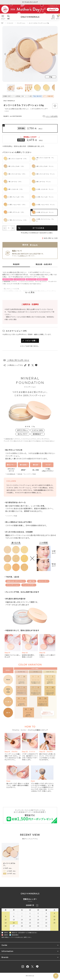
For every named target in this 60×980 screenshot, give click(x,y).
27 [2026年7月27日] (14, 926)
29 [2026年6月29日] (14, 913)
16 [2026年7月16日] (38, 920)
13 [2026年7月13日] (14, 920)
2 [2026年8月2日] (6, 929)
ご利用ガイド (23, 256)
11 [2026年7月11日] (54, 916)
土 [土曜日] (54, 910)
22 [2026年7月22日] (30, 923)
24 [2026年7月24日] (46, 923)
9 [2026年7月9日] (38, 916)
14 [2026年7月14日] (22, 920)
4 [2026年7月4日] (54, 913)
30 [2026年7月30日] (38, 926)
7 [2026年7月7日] (22, 916)
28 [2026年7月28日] (22, 926)
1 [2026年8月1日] (54, 926)
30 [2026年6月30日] (22, 913)
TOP (2, 23)
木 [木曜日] (38, 910)
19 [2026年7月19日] (6, 923)
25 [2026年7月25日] (54, 923)
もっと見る (30, 292)
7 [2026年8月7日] (46, 929)
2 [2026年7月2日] (38, 913)
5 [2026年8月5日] (30, 929)
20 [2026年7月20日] (14, 923)
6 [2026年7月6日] (14, 916)
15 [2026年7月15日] (30, 920)
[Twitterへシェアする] (33, 365)
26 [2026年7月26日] (6, 926)
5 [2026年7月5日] (6, 916)
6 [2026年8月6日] (38, 929)
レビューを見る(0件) (52, 116)
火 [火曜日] (22, 910)
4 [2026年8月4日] (22, 929)
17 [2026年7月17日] (46, 920)
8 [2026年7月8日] (30, 916)
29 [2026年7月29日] (30, 926)
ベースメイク (10, 23)
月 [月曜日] (14, 910)
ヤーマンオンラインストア (30, 2)
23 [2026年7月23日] (38, 923)
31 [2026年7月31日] (46, 926)
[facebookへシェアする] (29, 365)
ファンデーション (21, 23)
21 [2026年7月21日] (22, 923)
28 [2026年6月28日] (6, 913)
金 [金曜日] (46, 910)
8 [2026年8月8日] (54, 929)
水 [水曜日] (30, 910)
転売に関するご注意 (51, 238)
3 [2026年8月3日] (14, 929)
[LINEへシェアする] (36, 365)
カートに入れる (38, 228)
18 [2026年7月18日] (54, 920)
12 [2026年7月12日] (6, 920)
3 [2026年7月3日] (46, 913)
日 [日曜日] (6, 910)
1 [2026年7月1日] (30, 913)
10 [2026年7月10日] (46, 916)
